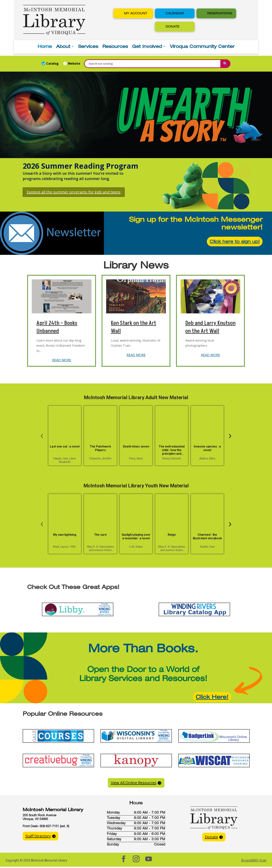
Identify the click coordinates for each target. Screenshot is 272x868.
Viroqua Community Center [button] (202, 47)
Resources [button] (115, 47)
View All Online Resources (134, 783)
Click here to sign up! (235, 241)
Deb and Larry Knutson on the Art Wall (210, 327)
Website (72, 63)
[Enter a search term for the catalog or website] (153, 64)
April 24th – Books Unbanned (57, 327)
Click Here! (212, 697)
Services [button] (88, 47)
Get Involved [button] (147, 47)
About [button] (63, 47)
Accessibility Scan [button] (254, 860)
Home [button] (45, 47)
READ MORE (62, 360)
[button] (133, 13)
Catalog (50, 63)
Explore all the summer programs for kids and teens (74, 192)
